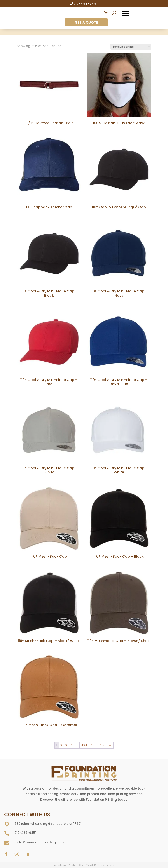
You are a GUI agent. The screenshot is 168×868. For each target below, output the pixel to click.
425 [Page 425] (93, 745)
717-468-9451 (86, 4)
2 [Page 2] (61, 745)
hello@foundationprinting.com (39, 842)
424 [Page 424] (84, 745)
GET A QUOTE (86, 22)
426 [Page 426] (102, 745)
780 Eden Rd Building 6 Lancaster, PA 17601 (48, 824)
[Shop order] (131, 47)
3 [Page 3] (66, 745)
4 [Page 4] (72, 745)
